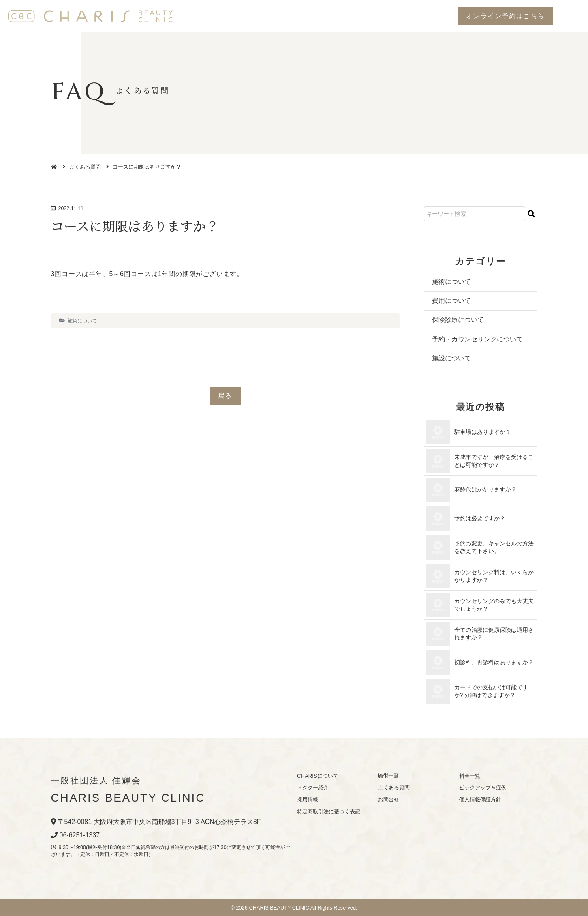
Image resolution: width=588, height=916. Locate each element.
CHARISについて (318, 776)
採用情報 (308, 800)
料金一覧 (469, 776)
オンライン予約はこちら (505, 16)
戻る (225, 396)
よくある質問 (85, 167)
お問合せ (388, 800)
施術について (82, 321)
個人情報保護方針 (480, 800)
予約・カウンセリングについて (477, 339)
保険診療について (458, 320)
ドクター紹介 (313, 788)
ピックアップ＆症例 (482, 788)
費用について (451, 301)
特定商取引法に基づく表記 (329, 812)
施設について (451, 358)
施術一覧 (388, 776)
